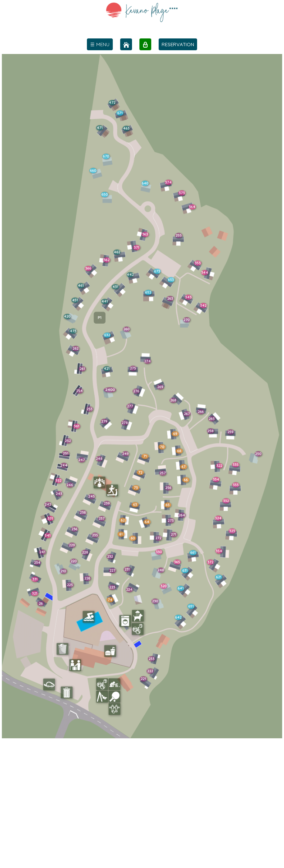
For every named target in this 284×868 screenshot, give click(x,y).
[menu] (100, 44)
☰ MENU (100, 44)
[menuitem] (100, 44)
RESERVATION (178, 44)
